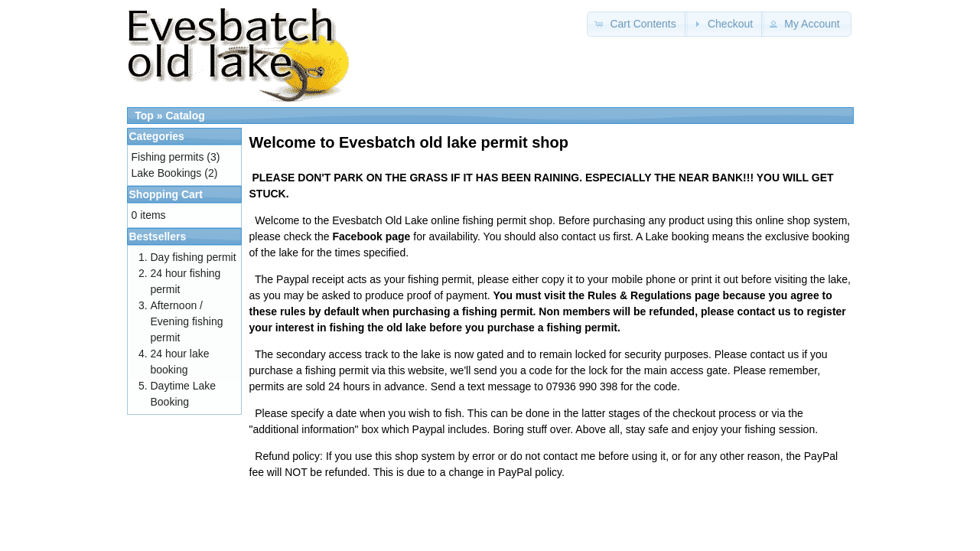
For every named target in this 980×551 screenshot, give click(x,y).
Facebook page (371, 236)
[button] (637, 24)
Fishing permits (168, 157)
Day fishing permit (194, 257)
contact (756, 311)
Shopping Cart (166, 194)
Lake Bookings (167, 173)
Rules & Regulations (640, 295)
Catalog (185, 116)
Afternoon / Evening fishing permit (187, 321)
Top (144, 116)
